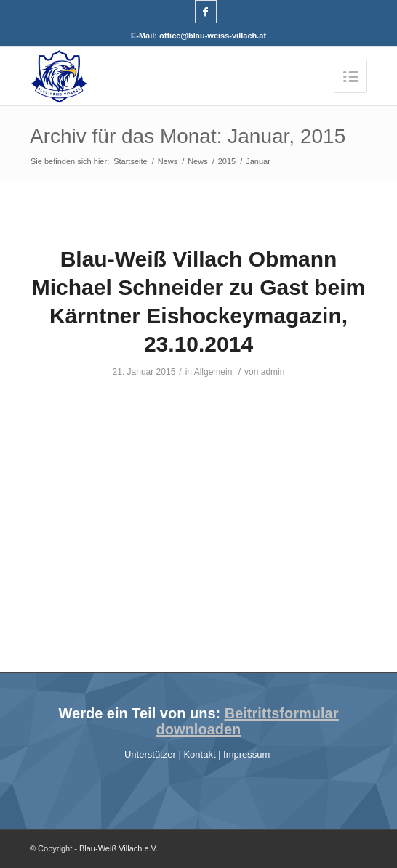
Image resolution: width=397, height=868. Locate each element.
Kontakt (201, 754)
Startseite (130, 161)
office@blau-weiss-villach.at (213, 36)
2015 (227, 161)
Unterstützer (151, 754)
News (168, 161)
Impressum (248, 754)
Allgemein (213, 372)
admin (273, 372)
